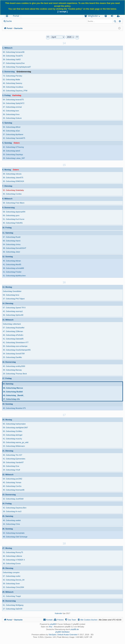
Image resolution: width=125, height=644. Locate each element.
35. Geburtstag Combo (12, 194)
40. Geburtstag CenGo (12, 486)
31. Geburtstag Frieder (12, 272)
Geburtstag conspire (11, 572)
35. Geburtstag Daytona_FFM (15, 91)
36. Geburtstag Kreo (11, 114)
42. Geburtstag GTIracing (13, 147)
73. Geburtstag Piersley (13, 76)
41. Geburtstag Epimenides (14, 459)
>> (77, 37)
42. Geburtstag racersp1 (13, 311)
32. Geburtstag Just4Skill (13, 499)
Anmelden (39, 21)
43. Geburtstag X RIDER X (14, 560)
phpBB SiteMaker (62, 632)
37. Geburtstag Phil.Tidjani (14, 299)
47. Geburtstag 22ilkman (13, 331)
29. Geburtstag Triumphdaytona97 (17, 67)
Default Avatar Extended (67, 635)
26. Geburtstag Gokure (12, 118)
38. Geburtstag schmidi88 (13, 268)
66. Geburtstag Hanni (12, 241)
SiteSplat (52, 635)
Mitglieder (76, 16)
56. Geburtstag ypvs (11, 215)
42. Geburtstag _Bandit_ (14, 395)
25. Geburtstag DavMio (12, 357)
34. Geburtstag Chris (11, 524)
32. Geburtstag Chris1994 (13, 587)
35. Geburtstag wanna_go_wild (16, 442)
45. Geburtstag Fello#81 (13, 223)
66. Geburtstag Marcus (13, 388)
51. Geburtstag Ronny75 (13, 552)
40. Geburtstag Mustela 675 (14, 408)
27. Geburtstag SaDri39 (13, 609)
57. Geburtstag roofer (12, 576)
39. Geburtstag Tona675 (13, 56)
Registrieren (54, 21)
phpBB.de (75, 629)
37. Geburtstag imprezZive (14, 63)
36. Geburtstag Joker (12, 252)
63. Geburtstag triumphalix (14, 533)
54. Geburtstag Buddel (13, 392)
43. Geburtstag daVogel (13, 435)
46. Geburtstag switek (12, 520)
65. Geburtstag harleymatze (14, 424)
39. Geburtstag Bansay (12, 370)
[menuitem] (47, 16)
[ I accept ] (62, 12)
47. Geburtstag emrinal (12, 107)
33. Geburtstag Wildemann (14, 446)
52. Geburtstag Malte (12, 80)
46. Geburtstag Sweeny (13, 83)
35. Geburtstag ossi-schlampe (15, 346)
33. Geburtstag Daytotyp (13, 154)
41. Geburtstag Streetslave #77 (16, 342)
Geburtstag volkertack (12, 324)
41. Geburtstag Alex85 (12, 264)
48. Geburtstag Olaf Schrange (15, 537)
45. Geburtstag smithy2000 (14, 366)
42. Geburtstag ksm (11, 111)
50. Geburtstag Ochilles (13, 431)
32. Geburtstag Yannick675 (14, 138)
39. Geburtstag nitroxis (12, 174)
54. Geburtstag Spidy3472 (14, 103)
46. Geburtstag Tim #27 (13, 455)
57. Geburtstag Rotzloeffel (14, 328)
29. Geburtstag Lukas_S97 (14, 158)
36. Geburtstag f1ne (11, 466)
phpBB (53, 624)
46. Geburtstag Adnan (12, 261)
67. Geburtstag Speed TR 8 (14, 308)
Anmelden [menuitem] (113, 16)
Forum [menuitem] (29, 16)
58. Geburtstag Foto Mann (14, 203)
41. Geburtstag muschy (12, 439)
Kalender (58, 613)
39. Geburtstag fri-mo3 (12, 511)
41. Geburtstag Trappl (12, 596)
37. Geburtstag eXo (11, 399)
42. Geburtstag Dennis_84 (14, 580)
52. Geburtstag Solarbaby (13, 190)
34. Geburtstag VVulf (11, 470)
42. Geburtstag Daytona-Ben (15, 508)
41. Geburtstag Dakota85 (13, 339)
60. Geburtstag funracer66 (14, 52)
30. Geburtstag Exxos (12, 563)
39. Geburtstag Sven (11, 584)
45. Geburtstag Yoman (12, 482)
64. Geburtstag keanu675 (13, 100)
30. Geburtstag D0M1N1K (14, 181)
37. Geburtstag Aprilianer (13, 134)
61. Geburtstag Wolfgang (13, 605)
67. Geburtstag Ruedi (12, 237)
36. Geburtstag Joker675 (13, 178)
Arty (51, 627)
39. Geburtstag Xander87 (13, 462)
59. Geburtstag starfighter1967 (15, 428)
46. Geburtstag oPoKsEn (13, 335)
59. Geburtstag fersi (11, 295)
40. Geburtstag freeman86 (14, 490)
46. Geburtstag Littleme (12, 556)
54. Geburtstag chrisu (12, 244)
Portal (16, 16)
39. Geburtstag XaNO (12, 59)
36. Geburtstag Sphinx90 (13, 315)
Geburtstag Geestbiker (12, 291)
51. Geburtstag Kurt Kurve (14, 219)
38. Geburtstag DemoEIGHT (15, 248)
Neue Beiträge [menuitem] (23, 21)
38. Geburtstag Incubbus (13, 87)
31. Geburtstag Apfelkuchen (14, 276)
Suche (9, 21)
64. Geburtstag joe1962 (13, 479)
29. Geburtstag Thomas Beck (15, 374)
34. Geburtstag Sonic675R (14, 354)
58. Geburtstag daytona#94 (14, 212)
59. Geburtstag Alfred (12, 127)
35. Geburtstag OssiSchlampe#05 (17, 350)
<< (48, 37)
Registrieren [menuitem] (119, 16)
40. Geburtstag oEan (11, 131)
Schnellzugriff (8, 16)
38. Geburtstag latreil (11, 151)
